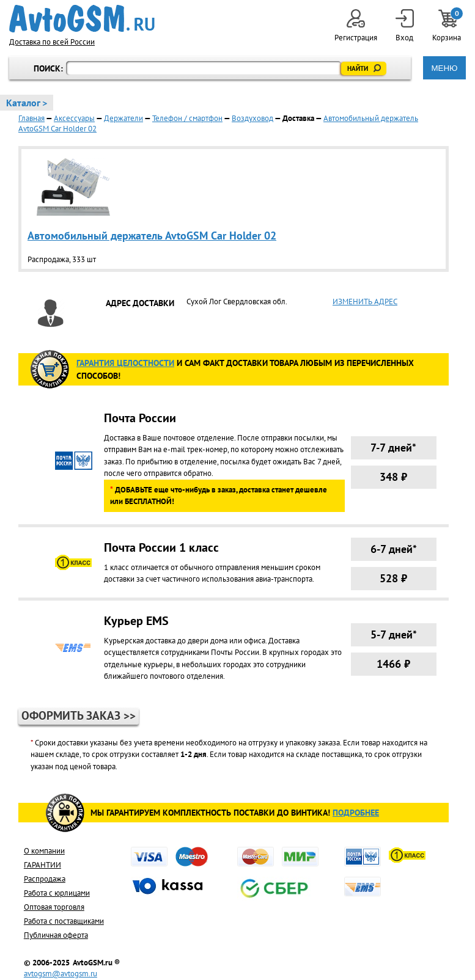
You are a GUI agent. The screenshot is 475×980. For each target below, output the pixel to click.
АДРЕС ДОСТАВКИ (140, 303)
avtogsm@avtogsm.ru (61, 974)
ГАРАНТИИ (42, 865)
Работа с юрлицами (57, 893)
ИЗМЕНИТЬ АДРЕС (365, 302)
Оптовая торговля (54, 907)
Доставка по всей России (52, 42)
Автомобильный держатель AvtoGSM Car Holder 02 (152, 236)
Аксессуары (74, 118)
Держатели (123, 118)
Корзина (447, 26)
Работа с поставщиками (64, 921)
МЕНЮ (444, 68)
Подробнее (356, 813)
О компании (44, 851)
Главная (31, 118)
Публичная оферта (56, 935)
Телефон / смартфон (187, 118)
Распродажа (45, 879)
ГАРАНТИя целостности (125, 363)
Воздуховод (252, 118)
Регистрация (356, 26)
